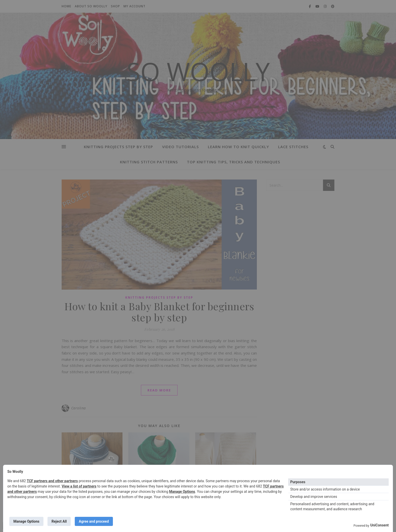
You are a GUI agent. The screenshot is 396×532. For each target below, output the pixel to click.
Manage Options (182, 492)
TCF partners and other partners (52, 481)
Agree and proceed (94, 521)
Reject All (59, 521)
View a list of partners (79, 486)
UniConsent (379, 525)
